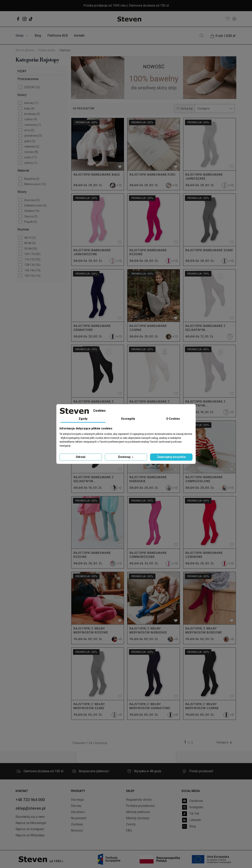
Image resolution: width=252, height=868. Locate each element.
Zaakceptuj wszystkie (171, 457)
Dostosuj (126, 457)
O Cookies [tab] (173, 419)
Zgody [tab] (83, 419)
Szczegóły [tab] (128, 419)
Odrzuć (81, 457)
